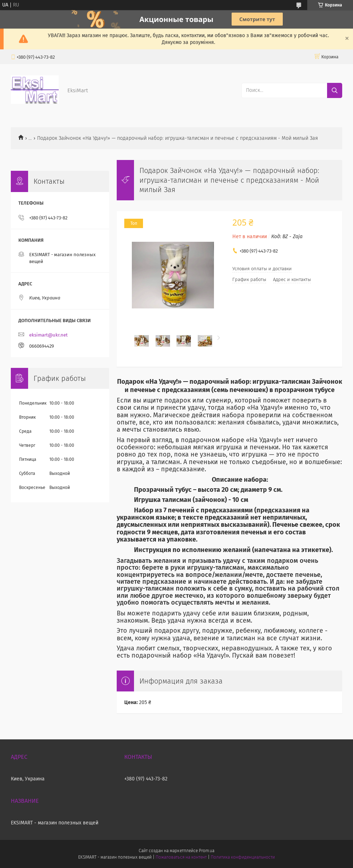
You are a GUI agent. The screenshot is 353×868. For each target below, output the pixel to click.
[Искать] (335, 90)
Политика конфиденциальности (243, 857)
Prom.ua (207, 851)
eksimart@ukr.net (48, 335)
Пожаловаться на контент (181, 857)
